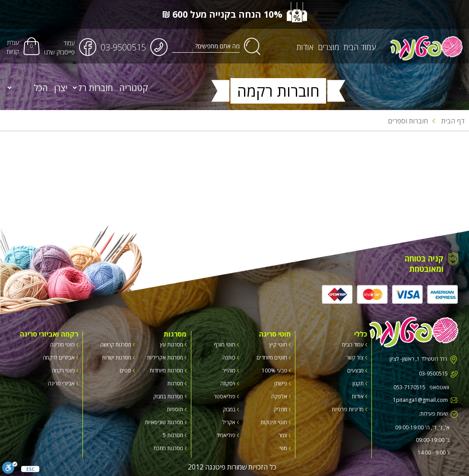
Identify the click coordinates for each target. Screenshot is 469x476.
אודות (305, 47)
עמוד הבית (360, 47)
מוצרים (329, 47)
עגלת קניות (13, 47)
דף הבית (448, 121)
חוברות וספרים (408, 121)
